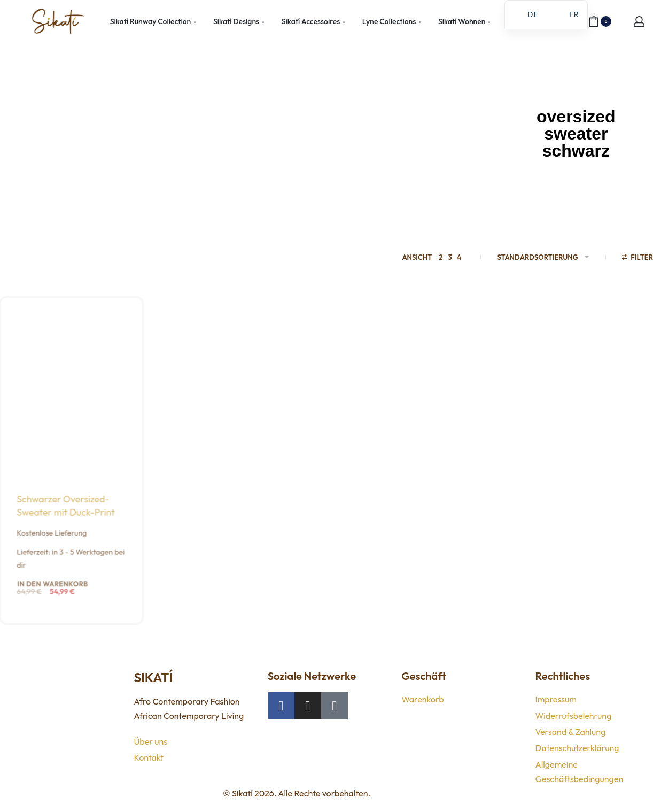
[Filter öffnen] (638, 259)
